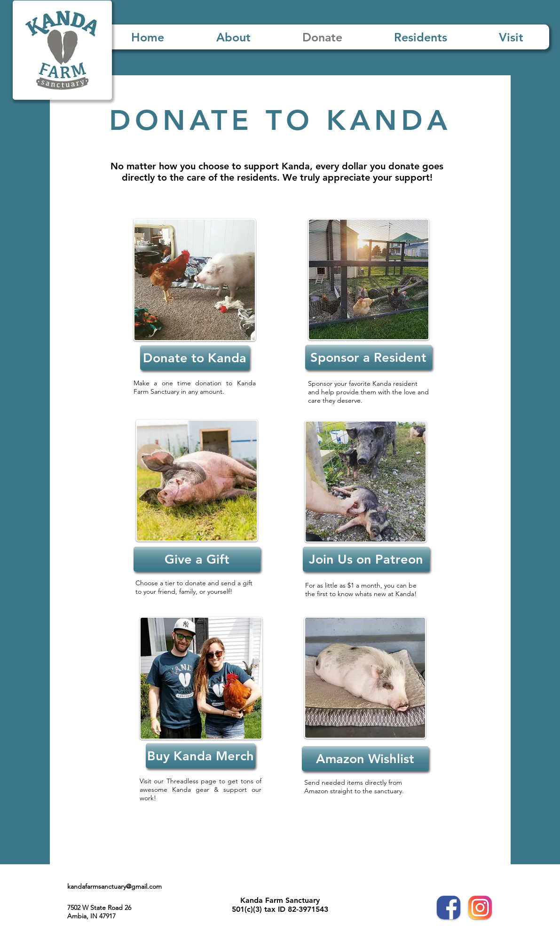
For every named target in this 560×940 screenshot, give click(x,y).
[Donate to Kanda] (195, 358)
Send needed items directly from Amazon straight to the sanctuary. (355, 787)
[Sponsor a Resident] (369, 357)
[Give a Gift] (197, 559)
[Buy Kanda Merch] (201, 756)
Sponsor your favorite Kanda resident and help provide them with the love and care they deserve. (368, 392)
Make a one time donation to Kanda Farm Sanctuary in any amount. (195, 387)
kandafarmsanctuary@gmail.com (114, 886)
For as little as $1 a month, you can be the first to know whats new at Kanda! (361, 589)
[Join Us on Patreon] (366, 559)
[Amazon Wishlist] (365, 759)
